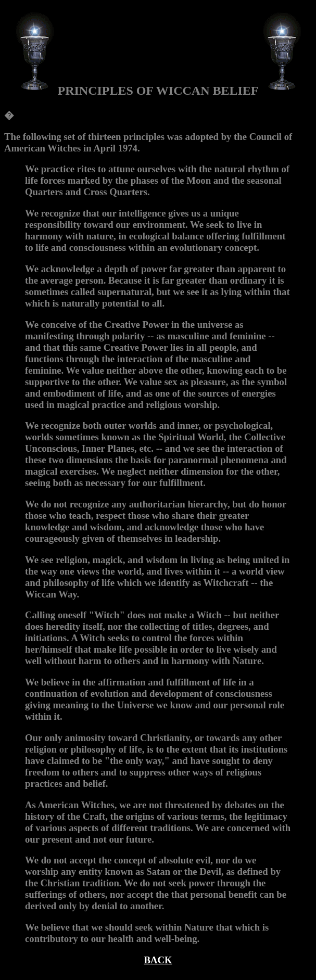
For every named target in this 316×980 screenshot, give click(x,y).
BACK (158, 960)
